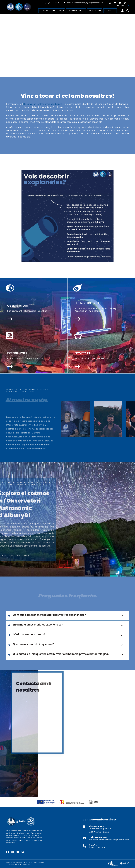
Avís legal (28, 863)
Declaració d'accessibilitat (19, 865)
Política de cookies (14, 863)
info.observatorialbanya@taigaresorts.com (85, 3)
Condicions (39, 863)
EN (123, 6)
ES (118, 6)
